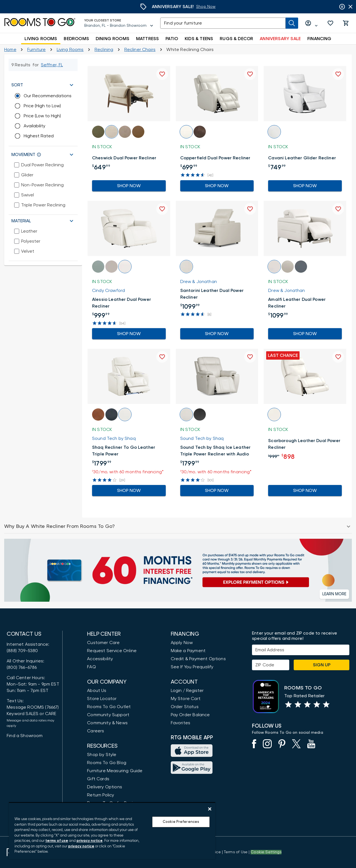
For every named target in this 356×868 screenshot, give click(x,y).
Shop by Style (102, 755)
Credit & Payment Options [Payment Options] (198, 659)
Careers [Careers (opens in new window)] (96, 731)
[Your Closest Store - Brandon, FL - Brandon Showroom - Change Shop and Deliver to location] (119, 23)
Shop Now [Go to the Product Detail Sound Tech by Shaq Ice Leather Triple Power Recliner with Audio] (217, 491)
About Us (97, 691)
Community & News (107, 723)
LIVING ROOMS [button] (41, 39)
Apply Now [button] (182, 643)
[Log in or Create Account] (311, 23)
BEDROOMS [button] (76, 39)
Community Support (108, 715)
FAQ (92, 667)
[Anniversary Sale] (206, 7)
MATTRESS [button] (147, 39)
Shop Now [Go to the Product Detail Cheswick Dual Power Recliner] (129, 186)
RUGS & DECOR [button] (236, 39)
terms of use (57, 841)
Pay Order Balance (190, 715)
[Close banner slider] (350, 7)
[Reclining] (104, 50)
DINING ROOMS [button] (113, 39)
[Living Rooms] (70, 50)
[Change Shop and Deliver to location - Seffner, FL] (52, 65)
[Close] (210, 809)
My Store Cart (186, 699)
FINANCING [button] (319, 39)
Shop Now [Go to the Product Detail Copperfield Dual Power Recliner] (217, 186)
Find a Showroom (25, 736)
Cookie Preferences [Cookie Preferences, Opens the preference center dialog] (181, 822)
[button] (330, 23)
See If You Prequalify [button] (192, 667)
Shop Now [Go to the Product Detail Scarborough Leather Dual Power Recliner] (305, 491)
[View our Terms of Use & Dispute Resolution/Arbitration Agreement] (236, 852)
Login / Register (187, 691)
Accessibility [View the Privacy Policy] (100, 659)
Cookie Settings (266, 852)
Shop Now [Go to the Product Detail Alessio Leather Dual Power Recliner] (129, 334)
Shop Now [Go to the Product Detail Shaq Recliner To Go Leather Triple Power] (129, 491)
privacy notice (90, 841)
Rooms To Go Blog (107, 763)
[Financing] (178, 570)
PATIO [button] (172, 39)
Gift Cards (98, 779)
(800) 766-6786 (22, 667)
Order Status (185, 707)
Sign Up (322, 665)
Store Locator (102, 699)
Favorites (181, 723)
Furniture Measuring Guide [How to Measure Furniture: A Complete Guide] (115, 771)
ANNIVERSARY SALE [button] (280, 39)
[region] (112, 831)
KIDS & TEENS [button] (199, 39)
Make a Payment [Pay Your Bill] (188, 651)
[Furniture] (37, 50)
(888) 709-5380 (22, 651)
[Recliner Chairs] (140, 50)
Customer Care (103, 643)
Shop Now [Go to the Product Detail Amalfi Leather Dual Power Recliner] (305, 334)
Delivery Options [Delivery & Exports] (105, 787)
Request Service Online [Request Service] (112, 651)
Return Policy (101, 795)
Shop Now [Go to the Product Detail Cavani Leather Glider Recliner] (305, 186)
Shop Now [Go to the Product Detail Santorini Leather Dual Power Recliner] (217, 334)
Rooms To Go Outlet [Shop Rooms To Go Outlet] (109, 707)
